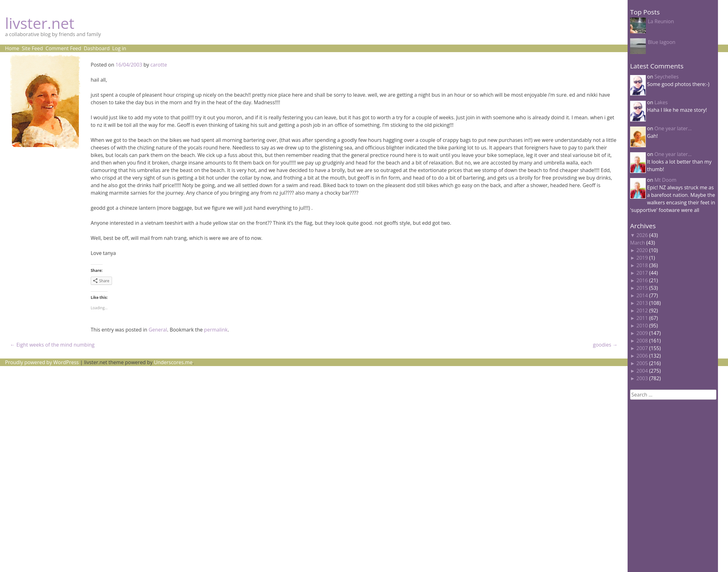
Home (12, 48)
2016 (642, 280)
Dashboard (97, 48)
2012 (642, 310)
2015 (642, 288)
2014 (642, 295)
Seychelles (667, 77)
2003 (642, 378)
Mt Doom (666, 180)
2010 (642, 326)
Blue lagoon (661, 42)
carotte (159, 65)
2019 (642, 258)
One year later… (673, 128)
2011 (642, 318)
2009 (642, 333)
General (158, 330)
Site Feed (32, 48)
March (637, 243)
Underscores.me (173, 362)
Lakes (661, 102)
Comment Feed (63, 48)
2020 (642, 250)
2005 (642, 363)
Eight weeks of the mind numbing (52, 345)
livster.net (40, 23)
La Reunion (661, 21)
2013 (642, 303)
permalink (216, 330)
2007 (642, 348)
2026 (642, 235)
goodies (605, 345)
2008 (642, 341)
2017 (642, 273)
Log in (119, 48)
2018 (642, 265)
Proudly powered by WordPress (42, 362)
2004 (642, 371)
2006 (642, 356)
